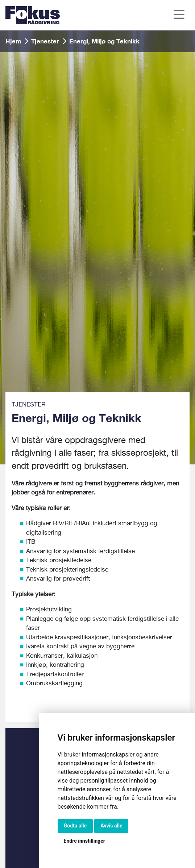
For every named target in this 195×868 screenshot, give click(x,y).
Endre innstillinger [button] (84, 841)
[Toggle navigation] (179, 15)
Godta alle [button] (75, 826)
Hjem (13, 41)
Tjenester (45, 41)
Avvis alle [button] (111, 826)
